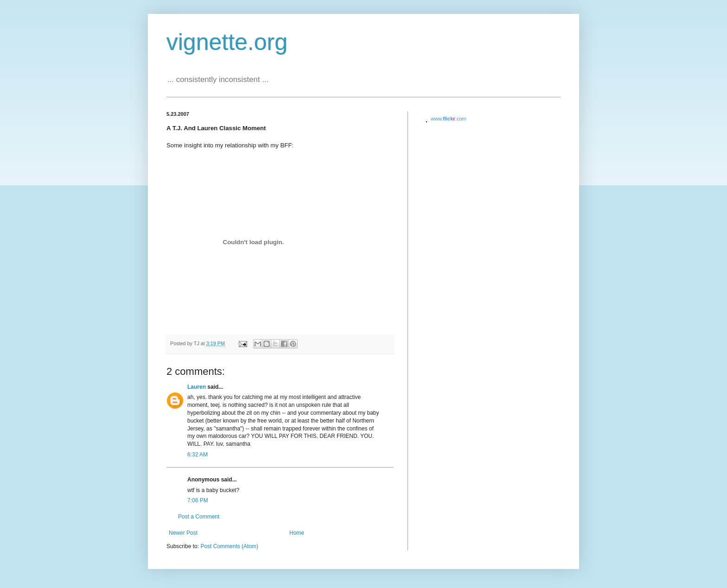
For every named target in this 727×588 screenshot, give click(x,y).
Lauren (197, 387)
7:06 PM (198, 500)
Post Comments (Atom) (229, 546)
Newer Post (183, 533)
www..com (448, 119)
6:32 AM (198, 455)
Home (297, 533)
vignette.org (227, 42)
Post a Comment (199, 517)
